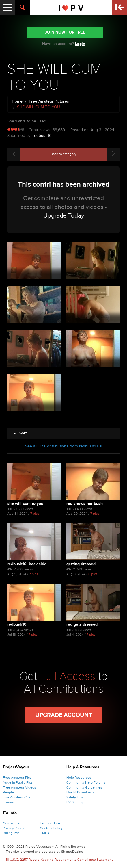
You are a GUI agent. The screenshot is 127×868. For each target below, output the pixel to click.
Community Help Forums (86, 782)
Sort (20, 433)
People (8, 792)
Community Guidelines (84, 787)
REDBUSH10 (17, 624)
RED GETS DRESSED (82, 624)
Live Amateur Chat (17, 797)
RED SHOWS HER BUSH (85, 504)
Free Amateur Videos (19, 787)
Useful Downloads (80, 792)
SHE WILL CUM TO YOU (25, 504)
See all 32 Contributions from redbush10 (63, 446)
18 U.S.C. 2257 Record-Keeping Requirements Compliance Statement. (60, 860)
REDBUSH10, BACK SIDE (27, 564)
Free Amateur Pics (17, 778)
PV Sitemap (75, 802)
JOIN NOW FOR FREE (65, 32)
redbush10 (42, 136)
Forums (9, 802)
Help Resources (79, 778)
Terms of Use (50, 823)
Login (80, 44)
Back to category (63, 154)
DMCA (45, 833)
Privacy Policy (13, 828)
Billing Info (11, 833)
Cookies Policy (51, 828)
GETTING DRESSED (81, 564)
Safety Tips (75, 797)
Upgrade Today (64, 216)
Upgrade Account (64, 715)
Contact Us (11, 823)
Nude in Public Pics (18, 782)
